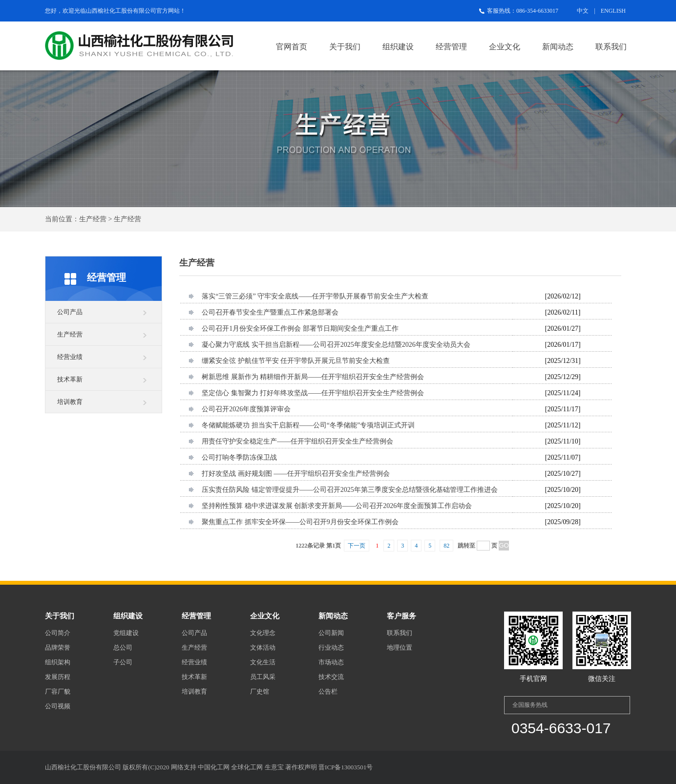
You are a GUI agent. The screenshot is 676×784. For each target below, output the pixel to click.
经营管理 (451, 47)
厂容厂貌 (58, 691)
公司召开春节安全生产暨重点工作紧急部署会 (270, 312)
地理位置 (400, 647)
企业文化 (505, 47)
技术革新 (70, 379)
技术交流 (331, 677)
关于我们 (345, 47)
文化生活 (263, 662)
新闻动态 (558, 47)
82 (446, 546)
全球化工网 (247, 767)
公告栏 (328, 691)
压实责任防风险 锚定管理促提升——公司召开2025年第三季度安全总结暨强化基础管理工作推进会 (350, 490)
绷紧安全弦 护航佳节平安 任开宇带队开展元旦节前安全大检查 (296, 361)
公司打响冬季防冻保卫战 (239, 457)
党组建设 (126, 633)
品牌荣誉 (58, 647)
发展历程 (58, 677)
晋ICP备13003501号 (346, 767)
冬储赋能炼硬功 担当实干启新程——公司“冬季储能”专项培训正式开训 (308, 425)
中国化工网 (214, 767)
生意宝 (274, 767)
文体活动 (263, 647)
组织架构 (58, 662)
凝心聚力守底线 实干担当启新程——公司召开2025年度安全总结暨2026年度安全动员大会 (336, 345)
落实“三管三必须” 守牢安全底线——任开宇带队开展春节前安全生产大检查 (315, 296)
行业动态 (331, 647)
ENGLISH (613, 11)
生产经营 (70, 334)
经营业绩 (70, 357)
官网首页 (292, 47)
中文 (583, 11)
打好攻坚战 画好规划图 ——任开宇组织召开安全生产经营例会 (296, 474)
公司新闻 (331, 633)
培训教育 (70, 402)
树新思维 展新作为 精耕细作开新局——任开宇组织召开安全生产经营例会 (313, 377)
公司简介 (58, 633)
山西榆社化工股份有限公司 (121, 11)
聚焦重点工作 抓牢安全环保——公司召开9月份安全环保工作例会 (300, 522)
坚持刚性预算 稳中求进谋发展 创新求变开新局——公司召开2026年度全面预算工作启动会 (337, 506)
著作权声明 (301, 767)
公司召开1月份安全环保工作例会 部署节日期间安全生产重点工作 (300, 328)
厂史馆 (260, 691)
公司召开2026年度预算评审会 (246, 409)
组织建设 (398, 47)
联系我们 (611, 47)
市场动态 (331, 662)
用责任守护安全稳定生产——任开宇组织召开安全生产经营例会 (297, 441)
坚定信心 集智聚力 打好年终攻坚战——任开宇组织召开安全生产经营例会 (313, 393)
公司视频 (58, 706)
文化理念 (263, 633)
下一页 (357, 546)
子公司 (123, 662)
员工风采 (263, 677)
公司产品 (70, 312)
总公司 (123, 647)
